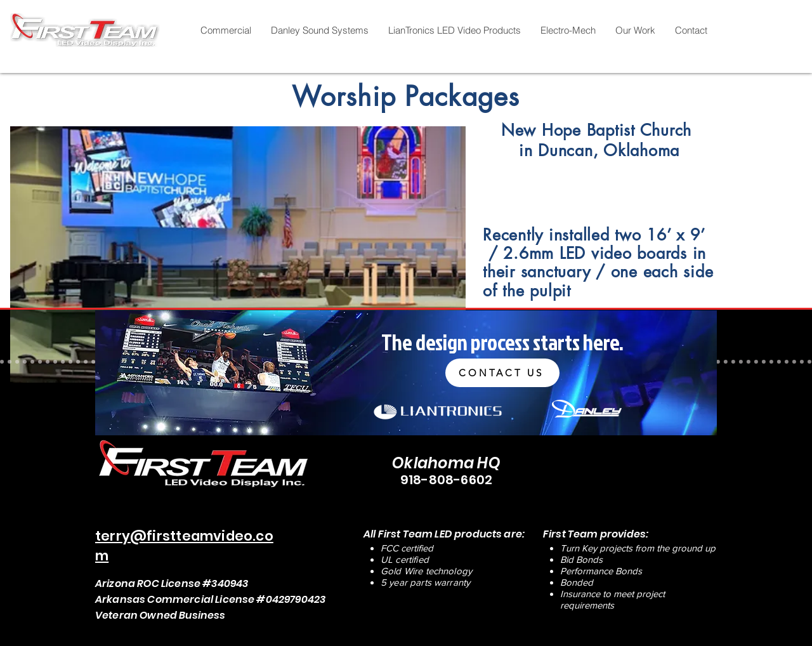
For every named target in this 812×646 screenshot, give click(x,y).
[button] (226, 30)
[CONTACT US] (502, 373)
